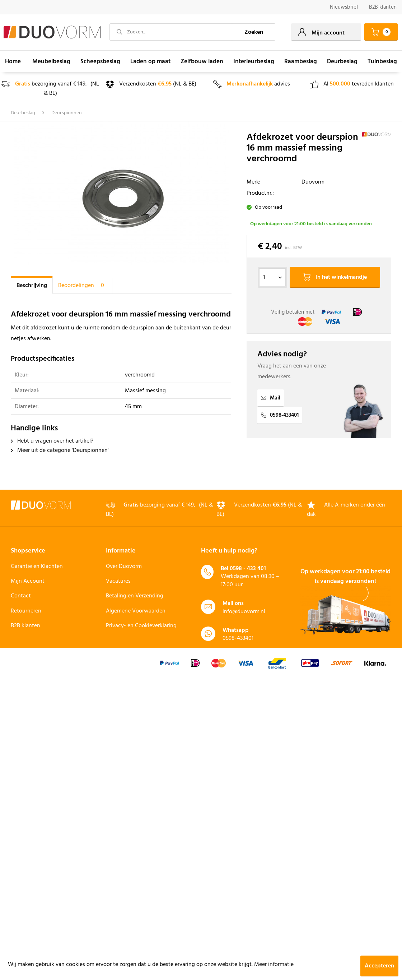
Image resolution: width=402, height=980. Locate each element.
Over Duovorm (124, 567)
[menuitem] (344, 7)
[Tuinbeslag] (382, 61)
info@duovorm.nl (244, 612)
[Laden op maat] (150, 61)
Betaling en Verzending (135, 596)
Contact (21, 596)
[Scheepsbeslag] (100, 61)
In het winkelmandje (335, 277)
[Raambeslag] (301, 61)
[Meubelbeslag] (51, 61)
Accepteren (379, 966)
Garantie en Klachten (37, 567)
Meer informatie (274, 965)
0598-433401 (280, 415)
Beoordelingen (82, 286)
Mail (271, 398)
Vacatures (118, 581)
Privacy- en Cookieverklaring (141, 626)
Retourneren (26, 611)
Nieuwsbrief (344, 7)
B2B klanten (383, 7)
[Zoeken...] (171, 32)
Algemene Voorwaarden (136, 611)
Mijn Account (28, 581)
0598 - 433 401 (248, 569)
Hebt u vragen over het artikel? (52, 441)
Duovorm (313, 182)
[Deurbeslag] (342, 61)
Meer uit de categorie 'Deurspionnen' (60, 450)
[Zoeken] (254, 32)
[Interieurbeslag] (254, 61)
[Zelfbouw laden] (202, 61)
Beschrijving (32, 286)
